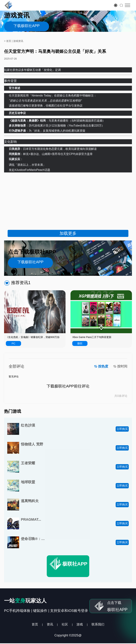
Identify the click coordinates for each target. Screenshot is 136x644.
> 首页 (8, 41)
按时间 (122, 367)
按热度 (101, 367)
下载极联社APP (27, 26)
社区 (64, 625)
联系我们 (105, 625)
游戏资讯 (18, 41)
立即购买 (122, 429)
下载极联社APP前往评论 (68, 386)
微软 (80, 344)
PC (13, 344)
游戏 (83, 625)
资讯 (46, 625)
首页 (28, 625)
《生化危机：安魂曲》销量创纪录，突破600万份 (33, 337)
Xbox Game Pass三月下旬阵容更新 (92, 337)
